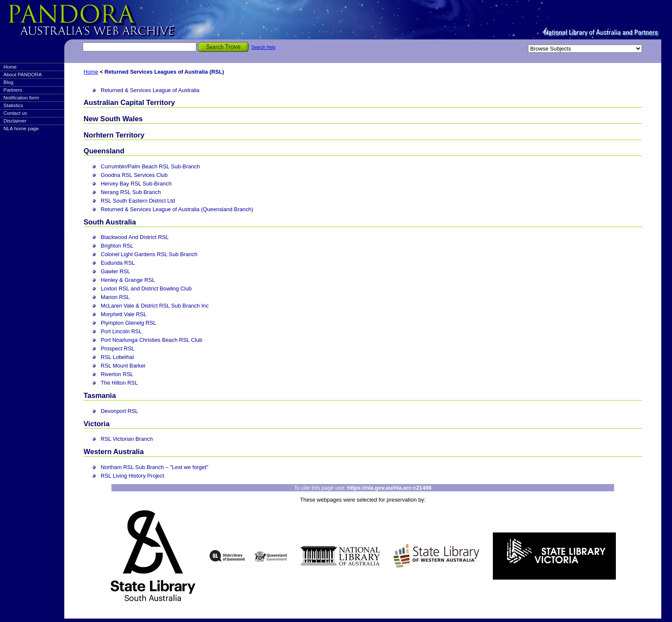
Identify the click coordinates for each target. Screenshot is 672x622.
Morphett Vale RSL (124, 314)
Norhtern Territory (114, 135)
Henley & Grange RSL (128, 280)
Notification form (21, 98)
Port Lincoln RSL (121, 331)
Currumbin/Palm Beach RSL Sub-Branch (150, 166)
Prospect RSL (118, 348)
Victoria (97, 424)
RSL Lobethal (117, 357)
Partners (13, 90)
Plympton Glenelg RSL (128, 323)
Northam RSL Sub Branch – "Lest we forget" (154, 467)
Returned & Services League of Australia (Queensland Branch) (177, 209)
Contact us (15, 113)
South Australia (110, 222)
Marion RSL (115, 297)
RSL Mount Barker (123, 366)
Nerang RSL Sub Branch (131, 192)
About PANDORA (22, 75)
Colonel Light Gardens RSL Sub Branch (149, 254)
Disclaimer (15, 121)
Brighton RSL (117, 246)
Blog (8, 82)
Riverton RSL (117, 374)
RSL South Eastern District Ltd (138, 201)
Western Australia (114, 452)
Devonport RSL (120, 411)
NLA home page (21, 129)
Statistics (13, 105)
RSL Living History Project (132, 476)
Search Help (264, 47)
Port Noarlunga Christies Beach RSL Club (151, 340)
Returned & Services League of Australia (150, 90)
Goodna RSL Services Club (134, 175)
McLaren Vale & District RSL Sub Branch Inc (155, 306)
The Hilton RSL (119, 383)
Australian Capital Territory (129, 103)
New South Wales (113, 119)
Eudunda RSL (118, 263)
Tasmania (100, 396)
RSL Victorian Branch (127, 439)
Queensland (104, 151)
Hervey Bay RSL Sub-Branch (136, 184)
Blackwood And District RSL (135, 237)
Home (10, 67)
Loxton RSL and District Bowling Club (146, 289)
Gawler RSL (115, 271)
